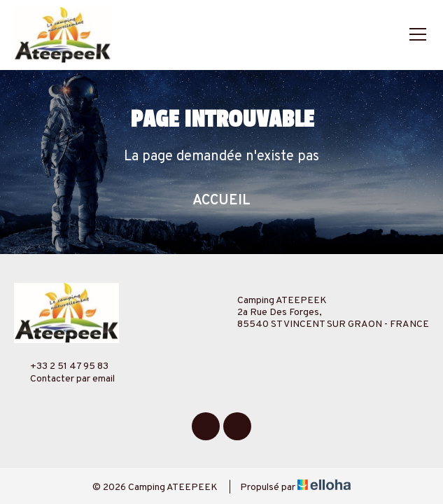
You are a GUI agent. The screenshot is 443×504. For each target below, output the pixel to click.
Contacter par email (64, 379)
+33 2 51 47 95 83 (61, 366)
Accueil (221, 201)
